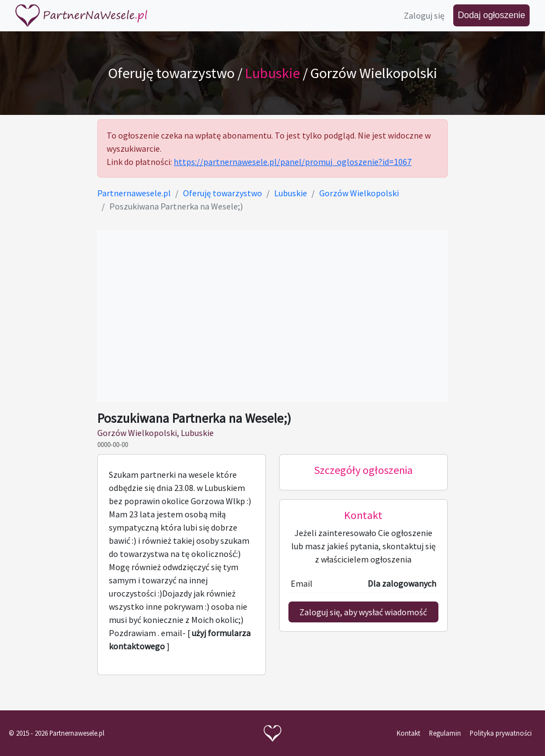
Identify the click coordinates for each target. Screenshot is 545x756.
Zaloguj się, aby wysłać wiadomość (363, 612)
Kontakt (408, 733)
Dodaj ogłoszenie (491, 15)
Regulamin (445, 733)
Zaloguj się (424, 15)
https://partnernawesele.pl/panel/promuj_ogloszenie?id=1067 (293, 162)
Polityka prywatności (501, 733)
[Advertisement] (272, 316)
